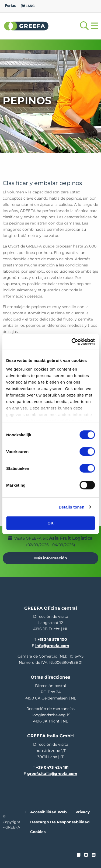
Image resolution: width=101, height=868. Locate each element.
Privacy (83, 812)
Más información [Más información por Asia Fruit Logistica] (51, 558)
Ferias (10, 6)
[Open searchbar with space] (84, 26)
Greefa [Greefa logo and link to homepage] (26, 26)
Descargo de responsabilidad (60, 822)
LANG (28, 6)
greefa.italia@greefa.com (52, 774)
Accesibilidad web (48, 812)
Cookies (38, 832)
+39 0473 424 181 (52, 767)
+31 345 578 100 (52, 639)
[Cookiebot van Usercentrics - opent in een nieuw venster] (72, 342)
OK (50, 523)
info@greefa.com (52, 646)
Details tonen (72, 507)
